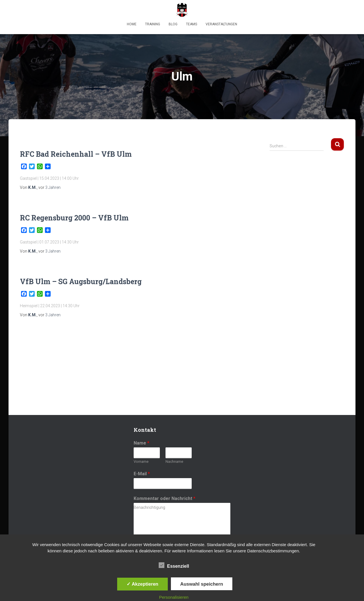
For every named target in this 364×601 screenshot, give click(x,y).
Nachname (174, 461)
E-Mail (142, 474)
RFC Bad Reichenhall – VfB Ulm (76, 154)
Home (132, 24)
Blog (173, 24)
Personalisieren (174, 597)
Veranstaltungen (221, 24)
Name (141, 443)
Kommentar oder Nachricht (165, 498)
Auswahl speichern (202, 584)
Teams (192, 24)
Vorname (141, 461)
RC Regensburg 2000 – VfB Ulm (74, 218)
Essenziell (174, 565)
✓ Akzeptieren (142, 584)
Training (153, 24)
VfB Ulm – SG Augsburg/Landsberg (81, 281)
